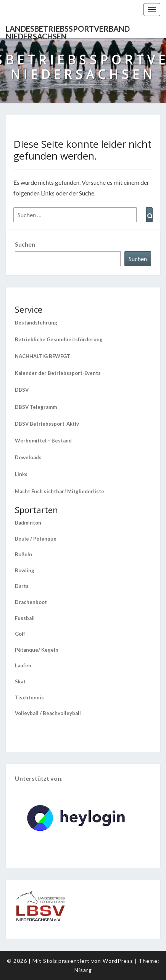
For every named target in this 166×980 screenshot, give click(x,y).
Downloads (28, 457)
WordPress (118, 961)
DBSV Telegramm (36, 407)
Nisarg (83, 970)
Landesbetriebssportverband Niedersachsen (68, 31)
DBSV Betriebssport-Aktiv (47, 424)
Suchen (25, 244)
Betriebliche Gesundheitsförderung (59, 339)
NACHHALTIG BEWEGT (43, 356)
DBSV (22, 390)
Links (21, 474)
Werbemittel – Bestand (43, 441)
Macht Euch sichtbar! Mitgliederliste (60, 491)
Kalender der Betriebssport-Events (58, 373)
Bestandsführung (36, 323)
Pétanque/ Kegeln (37, 650)
